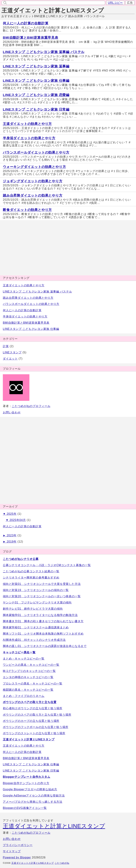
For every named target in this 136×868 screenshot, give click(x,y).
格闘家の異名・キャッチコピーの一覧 (28, 690)
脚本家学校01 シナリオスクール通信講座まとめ (36, 627)
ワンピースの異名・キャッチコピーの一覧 (31, 665)
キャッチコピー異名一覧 (19, 652)
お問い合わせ (12, 412)
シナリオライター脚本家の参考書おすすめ (31, 578)
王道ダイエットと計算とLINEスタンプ (53, 10)
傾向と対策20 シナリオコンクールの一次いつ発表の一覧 (42, 596)
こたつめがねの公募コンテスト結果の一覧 (31, 571)
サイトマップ (12, 851)
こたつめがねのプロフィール (31, 406)
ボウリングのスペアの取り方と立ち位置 (30, 702)
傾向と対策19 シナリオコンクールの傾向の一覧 (36, 590)
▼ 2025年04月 (16, 520)
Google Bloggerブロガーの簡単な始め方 (30, 789)
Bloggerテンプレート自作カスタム (27, 777)
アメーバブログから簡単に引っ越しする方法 (33, 802)
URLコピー (115, 3)
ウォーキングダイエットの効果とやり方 (34, 167)
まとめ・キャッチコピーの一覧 (24, 659)
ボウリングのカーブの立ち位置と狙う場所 (31, 721)
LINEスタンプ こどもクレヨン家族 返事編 (36, 66)
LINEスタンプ (12, 352)
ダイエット (10, 359)
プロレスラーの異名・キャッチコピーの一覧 (33, 684)
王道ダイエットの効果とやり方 (27, 124)
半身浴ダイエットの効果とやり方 (29, 138)
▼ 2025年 (10, 514)
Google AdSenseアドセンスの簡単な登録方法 (34, 796)
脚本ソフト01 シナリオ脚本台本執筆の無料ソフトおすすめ (43, 634)
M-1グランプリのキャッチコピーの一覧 (29, 671)
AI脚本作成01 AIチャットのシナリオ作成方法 (34, 640)
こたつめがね (62, 863)
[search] (4, 2)
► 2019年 (10, 542)
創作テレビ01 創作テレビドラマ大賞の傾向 (33, 609)
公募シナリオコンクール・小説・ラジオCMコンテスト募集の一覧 (47, 565)
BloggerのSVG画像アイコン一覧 (25, 808)
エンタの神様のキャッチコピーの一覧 (28, 677)
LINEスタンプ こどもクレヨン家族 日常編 (36, 109)
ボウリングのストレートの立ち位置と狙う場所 (34, 733)
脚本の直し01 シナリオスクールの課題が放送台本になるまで (45, 646)
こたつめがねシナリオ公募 (21, 559)
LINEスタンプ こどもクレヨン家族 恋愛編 (36, 95)
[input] (56, 3)
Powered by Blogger (17, 857)
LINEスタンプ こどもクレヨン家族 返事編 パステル (44, 52)
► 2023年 (10, 535)
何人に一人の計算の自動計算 (26, 23)
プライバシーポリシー (18, 845)
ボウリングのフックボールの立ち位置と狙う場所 (36, 727)
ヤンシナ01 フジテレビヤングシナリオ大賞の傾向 (37, 602)
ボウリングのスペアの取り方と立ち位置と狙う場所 (37, 715)
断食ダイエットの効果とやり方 (27, 210)
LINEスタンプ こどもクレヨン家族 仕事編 (36, 81)
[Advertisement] (68, 248)
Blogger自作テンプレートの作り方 (26, 783)
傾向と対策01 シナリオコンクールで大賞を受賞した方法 (42, 584)
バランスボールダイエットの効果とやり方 (36, 152)
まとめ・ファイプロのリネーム (24, 696)
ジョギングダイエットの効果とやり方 (33, 181)
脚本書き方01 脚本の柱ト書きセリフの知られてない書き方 (43, 621)
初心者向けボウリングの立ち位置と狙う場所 (33, 708)
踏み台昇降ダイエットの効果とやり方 (33, 195)
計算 (6, 346)
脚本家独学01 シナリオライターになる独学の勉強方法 (40, 615)
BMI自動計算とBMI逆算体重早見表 (31, 38)
